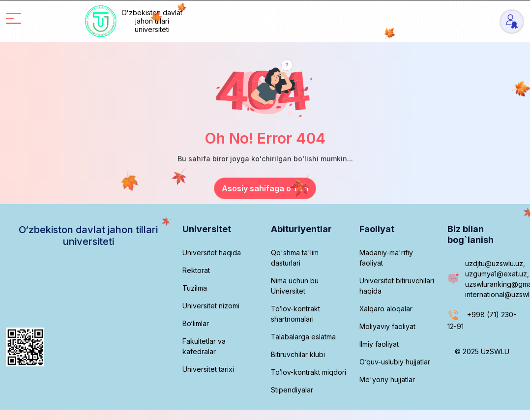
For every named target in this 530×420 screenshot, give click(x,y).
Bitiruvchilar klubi (298, 354)
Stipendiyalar (292, 390)
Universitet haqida (212, 253)
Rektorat (196, 270)
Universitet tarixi (208, 369)
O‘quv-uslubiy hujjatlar (395, 362)
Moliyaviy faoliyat (387, 326)
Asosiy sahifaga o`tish (265, 188)
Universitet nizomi (211, 306)
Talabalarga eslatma (303, 337)
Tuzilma (195, 288)
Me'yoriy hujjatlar (387, 379)
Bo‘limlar (196, 323)
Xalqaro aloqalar (386, 309)
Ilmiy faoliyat (379, 344)
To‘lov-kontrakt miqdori (309, 372)
